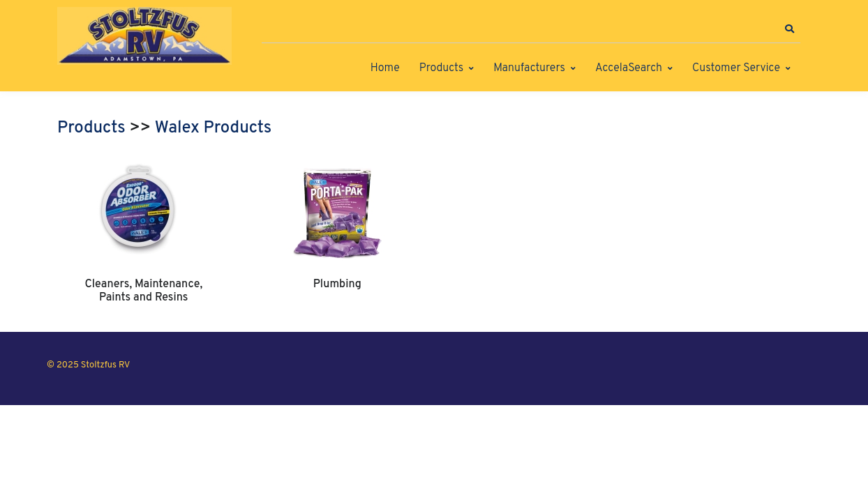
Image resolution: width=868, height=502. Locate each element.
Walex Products (214, 128)
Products (441, 68)
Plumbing (337, 284)
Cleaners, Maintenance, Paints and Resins (143, 291)
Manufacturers (529, 68)
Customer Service (736, 68)
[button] (789, 29)
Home (385, 68)
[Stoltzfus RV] (144, 36)
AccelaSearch (629, 68)
